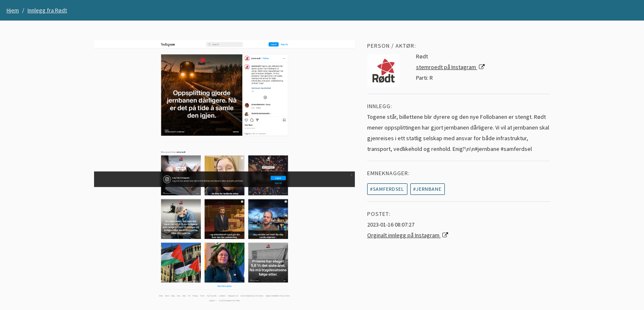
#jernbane (427, 189)
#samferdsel (387, 189)
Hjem (13, 10)
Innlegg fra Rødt (47, 10)
